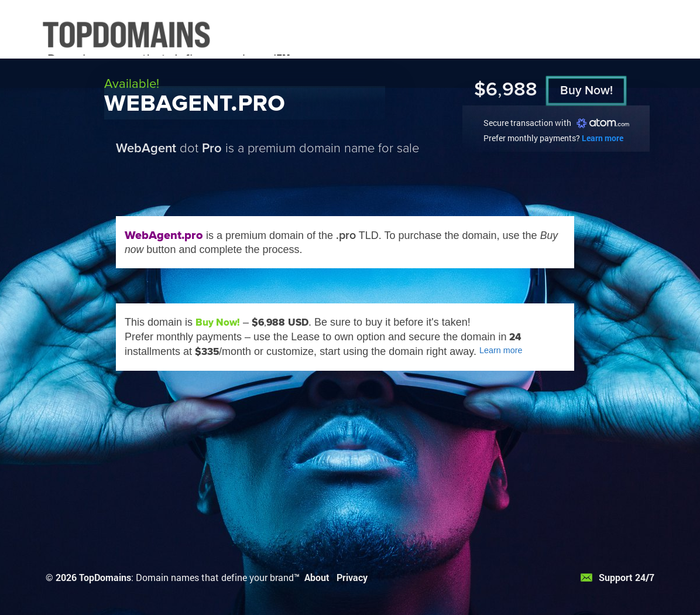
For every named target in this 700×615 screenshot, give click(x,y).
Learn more (603, 138)
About (317, 577)
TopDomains (105, 577)
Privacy (352, 577)
